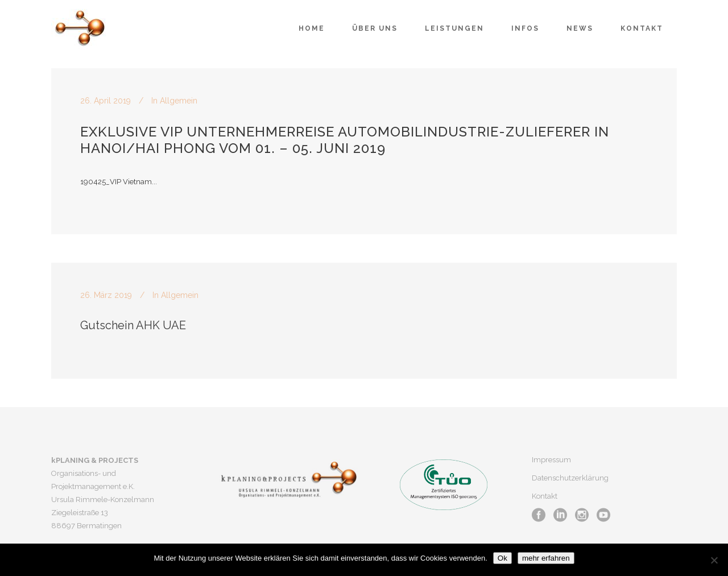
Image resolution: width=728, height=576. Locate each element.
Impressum (551, 460)
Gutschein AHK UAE (133, 325)
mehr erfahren (546, 558)
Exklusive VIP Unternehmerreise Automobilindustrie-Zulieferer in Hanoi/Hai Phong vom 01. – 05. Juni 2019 (345, 140)
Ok (502, 558)
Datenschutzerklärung (570, 478)
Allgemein (179, 101)
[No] (714, 560)
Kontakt (545, 496)
